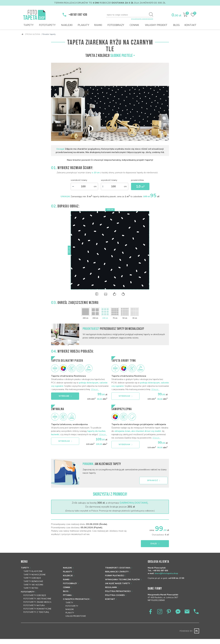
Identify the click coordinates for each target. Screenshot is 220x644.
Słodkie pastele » (123, 56)
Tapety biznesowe (33, 581)
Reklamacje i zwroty (117, 572)
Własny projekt (156, 25)
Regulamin (111, 587)
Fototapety (47, 25)
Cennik (134, 25)
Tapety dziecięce (32, 578)
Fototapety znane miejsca (37, 602)
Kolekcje (68, 576)
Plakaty (83, 25)
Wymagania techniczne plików (122, 580)
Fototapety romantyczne (37, 609)
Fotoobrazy (116, 25)
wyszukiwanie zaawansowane (142, 19)
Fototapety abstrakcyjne (37, 599)
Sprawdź (154, 480)
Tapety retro (31, 588)
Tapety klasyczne (33, 571)
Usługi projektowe (76, 616)
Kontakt (190, 25)
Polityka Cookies (115, 595)
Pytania (67, 595)
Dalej (155, 544)
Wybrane (65, 396)
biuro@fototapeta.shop (166, 573)
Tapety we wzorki (33, 585)
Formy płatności (115, 576)
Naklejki (67, 25)
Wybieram (126, 396)
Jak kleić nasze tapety (118, 583)
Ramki (98, 25)
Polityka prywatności (118, 591)
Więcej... (95, 389)
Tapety (28, 25)
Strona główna (31, 34)
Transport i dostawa (118, 568)
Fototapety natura (34, 605)
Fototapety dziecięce (35, 595)
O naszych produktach (76, 599)
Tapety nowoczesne (35, 575)
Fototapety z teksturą (36, 612)
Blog (176, 25)
